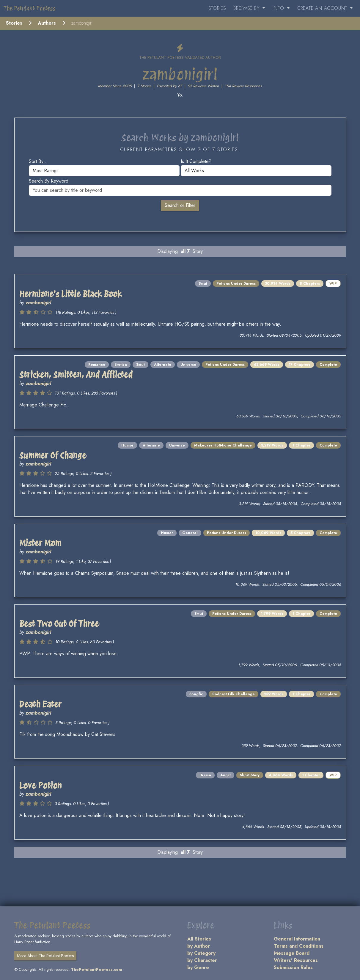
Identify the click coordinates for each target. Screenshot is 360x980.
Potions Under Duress (236, 284)
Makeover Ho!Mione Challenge (223, 445)
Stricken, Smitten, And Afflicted (76, 375)
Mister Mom (40, 543)
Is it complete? (196, 161)
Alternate (163, 365)
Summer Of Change (53, 455)
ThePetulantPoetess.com (97, 969)
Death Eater (40, 704)
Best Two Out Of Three (59, 624)
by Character (202, 960)
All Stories (199, 939)
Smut (203, 284)
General (190, 533)
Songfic (196, 694)
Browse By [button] (247, 8)
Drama (205, 775)
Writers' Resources (296, 960)
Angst (225, 775)
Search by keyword (49, 181)
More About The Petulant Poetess (45, 956)
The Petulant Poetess (30, 8)
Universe (188, 365)
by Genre (198, 967)
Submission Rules (293, 967)
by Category (201, 953)
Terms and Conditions (299, 946)
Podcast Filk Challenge (234, 694)
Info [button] (279, 8)
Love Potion (41, 786)
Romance (97, 365)
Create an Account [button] (323, 8)
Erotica (121, 365)
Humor (127, 445)
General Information (297, 939)
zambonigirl (38, 303)
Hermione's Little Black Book (70, 294)
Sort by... (38, 161)
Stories (217, 8)
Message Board (292, 953)
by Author (199, 946)
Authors (47, 23)
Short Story (250, 775)
